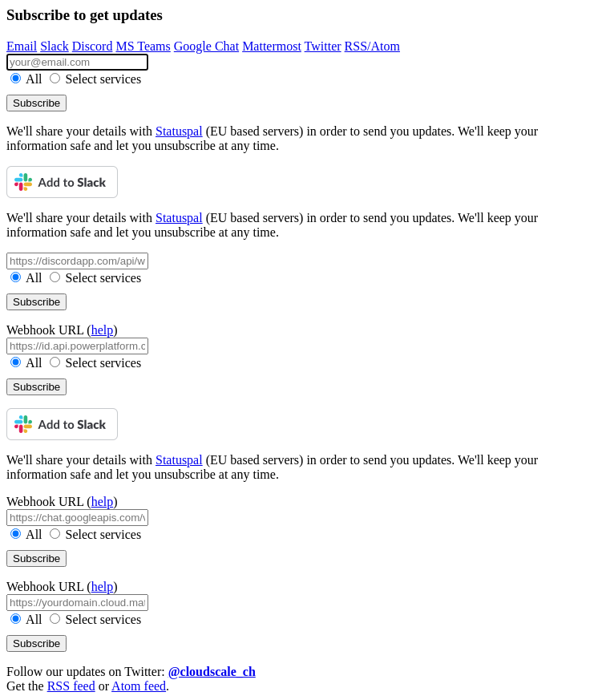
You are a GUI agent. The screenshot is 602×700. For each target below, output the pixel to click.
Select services (96, 79)
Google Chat (206, 46)
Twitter (323, 46)
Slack (55, 46)
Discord (93, 46)
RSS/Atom (372, 46)
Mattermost (272, 46)
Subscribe (36, 103)
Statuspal (179, 131)
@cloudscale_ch (212, 672)
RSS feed (71, 686)
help (103, 330)
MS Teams (143, 46)
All (28, 79)
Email (22, 46)
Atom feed (139, 686)
